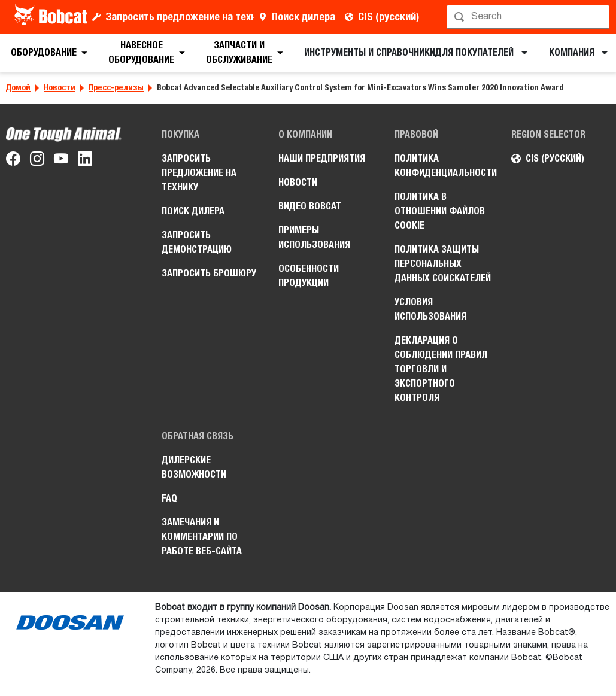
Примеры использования (314, 237)
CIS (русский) (389, 16)
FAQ (169, 498)
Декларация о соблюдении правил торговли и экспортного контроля (441, 369)
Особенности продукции (309, 276)
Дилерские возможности (194, 467)
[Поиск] (529, 17)
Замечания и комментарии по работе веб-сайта (202, 537)
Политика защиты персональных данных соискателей (443, 264)
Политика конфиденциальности (444, 165)
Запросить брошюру (209, 273)
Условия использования (430, 309)
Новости (60, 87)
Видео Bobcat (310, 206)
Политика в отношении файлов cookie (440, 211)
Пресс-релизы (116, 87)
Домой (18, 87)
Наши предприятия (322, 158)
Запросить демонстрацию (197, 242)
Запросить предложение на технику (180, 16)
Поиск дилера (304, 16)
